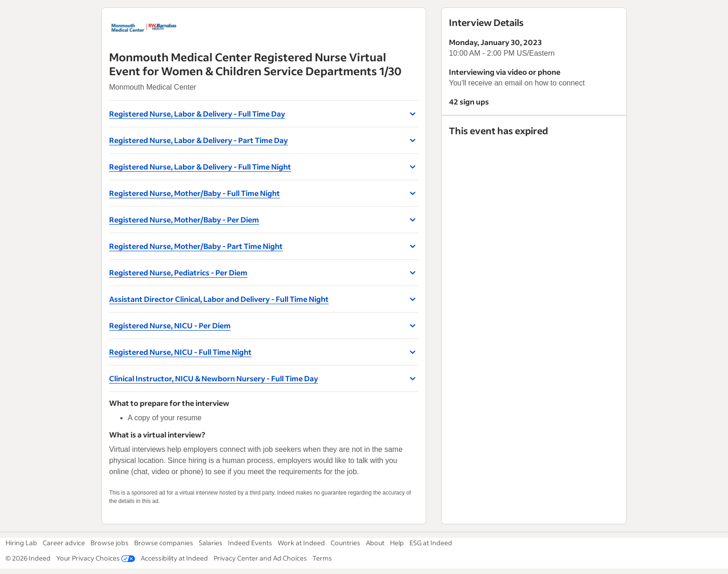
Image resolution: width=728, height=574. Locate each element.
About (375, 543)
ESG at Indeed (431, 543)
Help (397, 543)
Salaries (211, 543)
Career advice (64, 543)
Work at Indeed (301, 543)
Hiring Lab (21, 543)
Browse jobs (110, 543)
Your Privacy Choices (96, 558)
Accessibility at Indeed (174, 558)
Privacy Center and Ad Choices (260, 558)
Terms (322, 558)
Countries (345, 543)
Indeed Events (250, 543)
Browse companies (164, 543)
